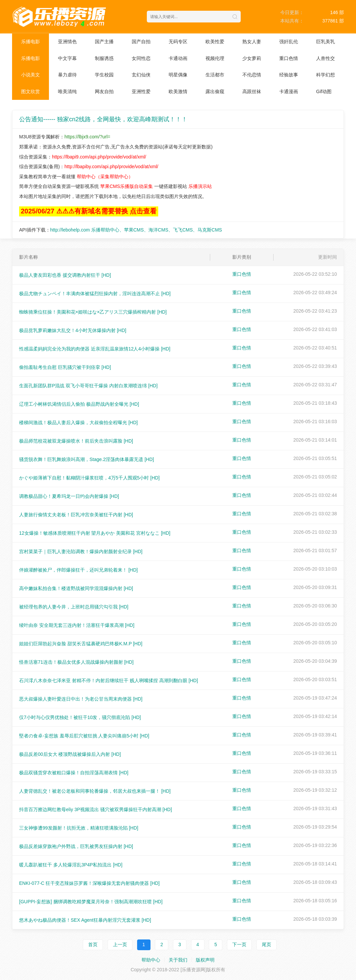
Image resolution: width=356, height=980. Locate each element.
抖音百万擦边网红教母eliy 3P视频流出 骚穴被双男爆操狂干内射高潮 (96, 809)
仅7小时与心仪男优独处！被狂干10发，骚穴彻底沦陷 (80, 717)
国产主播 (104, 42)
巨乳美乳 (325, 42)
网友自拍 (104, 91)
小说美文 (31, 75)
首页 (93, 944)
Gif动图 (324, 91)
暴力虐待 (67, 75)
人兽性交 (325, 58)
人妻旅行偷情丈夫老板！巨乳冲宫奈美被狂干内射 (76, 515)
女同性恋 (141, 58)
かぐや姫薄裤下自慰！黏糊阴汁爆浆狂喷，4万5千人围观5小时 (89, 478)
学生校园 (104, 75)
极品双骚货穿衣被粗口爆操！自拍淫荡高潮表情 (74, 773)
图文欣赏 (31, 91)
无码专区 (178, 42)
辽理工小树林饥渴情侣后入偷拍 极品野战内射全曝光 (79, 404)
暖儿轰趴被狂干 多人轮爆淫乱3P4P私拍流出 (71, 865)
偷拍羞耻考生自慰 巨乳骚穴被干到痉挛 (65, 367)
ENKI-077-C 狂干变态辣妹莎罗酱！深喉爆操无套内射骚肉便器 (89, 883)
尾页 (266, 944)
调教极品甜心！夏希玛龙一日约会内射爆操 (69, 496)
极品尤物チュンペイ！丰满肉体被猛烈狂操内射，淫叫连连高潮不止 (95, 293)
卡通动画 (178, 58)
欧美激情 (178, 91)
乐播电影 (31, 42)
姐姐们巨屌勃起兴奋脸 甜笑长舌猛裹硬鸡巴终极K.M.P (81, 644)
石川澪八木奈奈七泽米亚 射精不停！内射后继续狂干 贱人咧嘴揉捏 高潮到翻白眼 (109, 680)
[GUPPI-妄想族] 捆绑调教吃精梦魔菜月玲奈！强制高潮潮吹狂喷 (91, 902)
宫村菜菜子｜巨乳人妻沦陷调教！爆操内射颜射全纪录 (81, 551)
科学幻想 (325, 75)
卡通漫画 (289, 91)
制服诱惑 (104, 58)
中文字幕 (67, 58)
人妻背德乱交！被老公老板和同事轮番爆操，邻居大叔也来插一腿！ (95, 791)
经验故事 (289, 75)
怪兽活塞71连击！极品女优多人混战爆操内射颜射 (76, 662)
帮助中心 (151, 960)
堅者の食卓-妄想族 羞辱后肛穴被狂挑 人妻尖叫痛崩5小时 (84, 736)
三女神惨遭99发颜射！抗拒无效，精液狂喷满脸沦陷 (79, 828)
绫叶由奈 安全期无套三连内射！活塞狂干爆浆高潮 (77, 625)
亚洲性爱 (141, 91)
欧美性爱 (215, 42)
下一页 (239, 944)
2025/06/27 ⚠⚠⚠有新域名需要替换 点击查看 (89, 211)
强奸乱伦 (289, 42)
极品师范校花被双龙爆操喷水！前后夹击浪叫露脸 (76, 441)
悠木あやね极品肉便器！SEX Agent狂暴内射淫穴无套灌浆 (85, 920)
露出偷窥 (215, 91)
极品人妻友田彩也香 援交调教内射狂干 (65, 275)
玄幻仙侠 (141, 75)
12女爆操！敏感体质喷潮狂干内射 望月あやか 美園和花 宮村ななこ (95, 533)
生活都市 (215, 75)
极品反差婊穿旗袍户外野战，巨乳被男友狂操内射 (76, 846)
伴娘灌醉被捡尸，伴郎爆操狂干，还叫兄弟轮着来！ (78, 570)
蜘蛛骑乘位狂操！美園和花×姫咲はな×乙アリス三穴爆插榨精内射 (93, 312)
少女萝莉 (252, 58)
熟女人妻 (252, 42)
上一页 (120, 944)
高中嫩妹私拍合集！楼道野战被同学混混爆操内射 (76, 588)
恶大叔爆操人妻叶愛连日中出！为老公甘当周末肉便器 (81, 699)
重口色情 (289, 58)
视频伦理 (215, 58)
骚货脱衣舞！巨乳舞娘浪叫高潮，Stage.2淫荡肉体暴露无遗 (86, 459)
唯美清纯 (67, 91)
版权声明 (205, 960)
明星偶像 (178, 75)
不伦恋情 (252, 75)
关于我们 (178, 960)
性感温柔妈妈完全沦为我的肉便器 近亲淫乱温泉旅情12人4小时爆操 (95, 349)
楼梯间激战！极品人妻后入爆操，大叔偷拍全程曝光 (78, 422)
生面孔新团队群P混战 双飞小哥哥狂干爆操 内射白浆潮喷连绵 (88, 386)
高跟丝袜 (252, 91)
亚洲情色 (67, 42)
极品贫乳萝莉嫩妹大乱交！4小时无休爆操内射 (73, 330)
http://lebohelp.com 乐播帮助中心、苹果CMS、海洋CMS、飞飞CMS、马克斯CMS (136, 230)
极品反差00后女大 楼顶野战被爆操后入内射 (70, 754)
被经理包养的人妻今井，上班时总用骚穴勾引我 (74, 607)
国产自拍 (141, 42)
